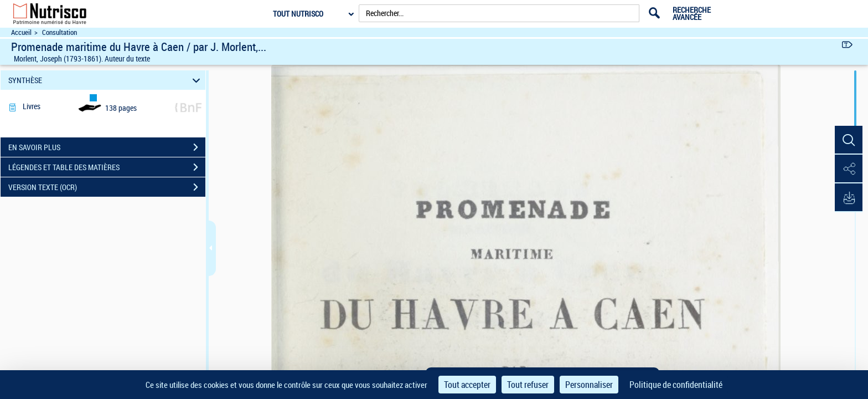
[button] (849, 140)
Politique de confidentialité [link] (676, 385)
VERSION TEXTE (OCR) (107, 187)
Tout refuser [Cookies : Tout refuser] (528, 385)
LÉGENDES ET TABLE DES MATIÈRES (107, 167)
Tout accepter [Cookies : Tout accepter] (467, 385)
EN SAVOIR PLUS (107, 147)
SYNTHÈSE (106, 80)
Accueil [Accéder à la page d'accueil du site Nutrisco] (21, 32)
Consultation (60, 32)
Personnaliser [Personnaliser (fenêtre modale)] (589, 385)
